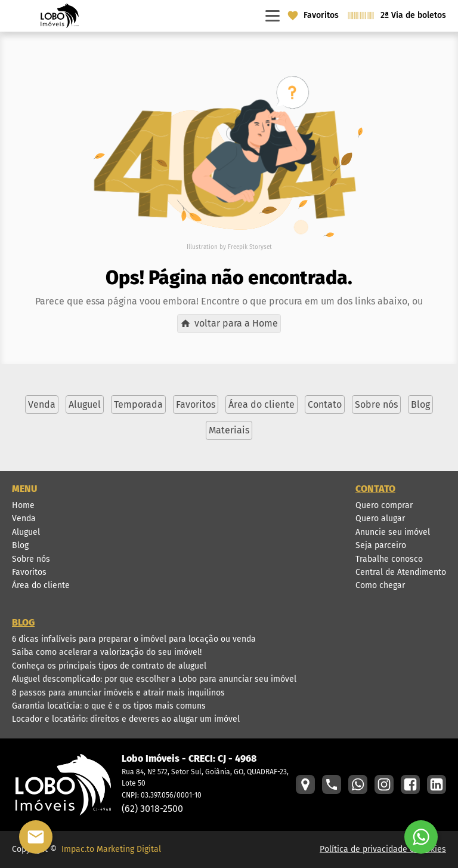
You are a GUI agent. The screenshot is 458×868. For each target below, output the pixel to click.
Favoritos (29, 572)
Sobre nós (31, 559)
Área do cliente (41, 585)
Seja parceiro (381, 545)
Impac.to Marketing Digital (111, 849)
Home (23, 505)
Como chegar (380, 585)
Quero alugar (380, 518)
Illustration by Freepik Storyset (229, 247)
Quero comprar (384, 505)
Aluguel (26, 532)
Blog (20, 545)
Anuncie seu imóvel (393, 532)
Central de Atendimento (401, 572)
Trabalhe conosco (389, 559)
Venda (24, 518)
